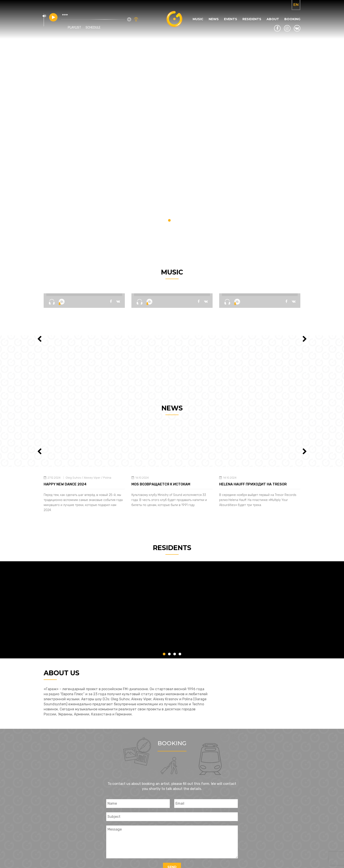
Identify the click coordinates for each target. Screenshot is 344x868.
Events (231, 19)
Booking (292, 19)
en (296, 5)
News (214, 19)
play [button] (53, 17)
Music (198, 19)
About (273, 19)
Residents (252, 19)
